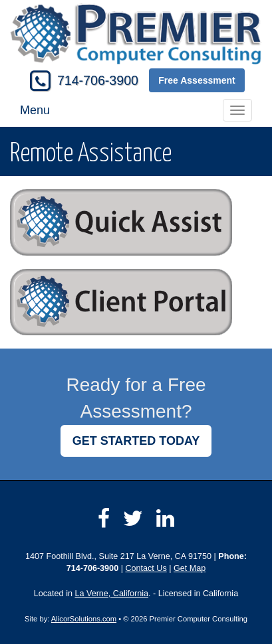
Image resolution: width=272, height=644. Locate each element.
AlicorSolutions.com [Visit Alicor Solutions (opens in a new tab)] (84, 619)
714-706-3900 (98, 80)
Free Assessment (197, 80)
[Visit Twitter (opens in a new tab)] (133, 519)
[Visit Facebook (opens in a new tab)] (104, 519)
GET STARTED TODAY (136, 441)
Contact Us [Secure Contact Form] (146, 568)
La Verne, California (111, 594)
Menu (35, 110)
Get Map (190, 568)
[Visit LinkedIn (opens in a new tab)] (165, 519)
